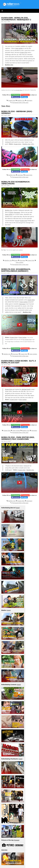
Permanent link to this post (20, 103)
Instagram (26, 95)
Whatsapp (16, 95)
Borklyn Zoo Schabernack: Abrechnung (16, 183)
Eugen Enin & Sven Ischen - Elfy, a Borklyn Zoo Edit (19, 362)
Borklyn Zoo (9, 65)
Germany (29, 100)
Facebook (17, 97)
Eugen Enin (24, 52)
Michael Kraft (26, 389)
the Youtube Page (27, 340)
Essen (11, 212)
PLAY (17, 221)
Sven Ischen (19, 48)
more (18, 508)
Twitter (25, 97)
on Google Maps (18, 90)
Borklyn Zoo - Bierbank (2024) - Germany (17, 112)
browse (17, 840)
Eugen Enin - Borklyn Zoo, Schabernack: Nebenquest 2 (16, 19)
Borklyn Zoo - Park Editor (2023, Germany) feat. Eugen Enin (18, 438)
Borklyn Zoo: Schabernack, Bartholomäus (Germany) (16, 270)
